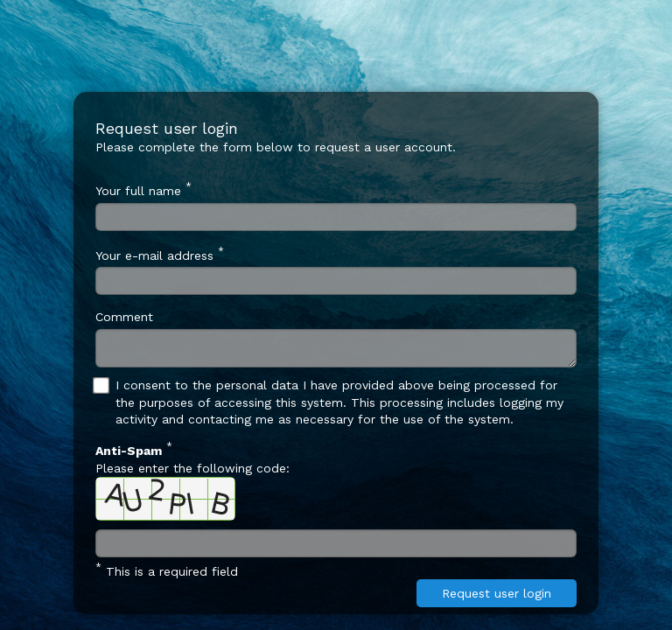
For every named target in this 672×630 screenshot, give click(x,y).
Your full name (143, 189)
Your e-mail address (160, 254)
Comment (124, 317)
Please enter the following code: (192, 480)
